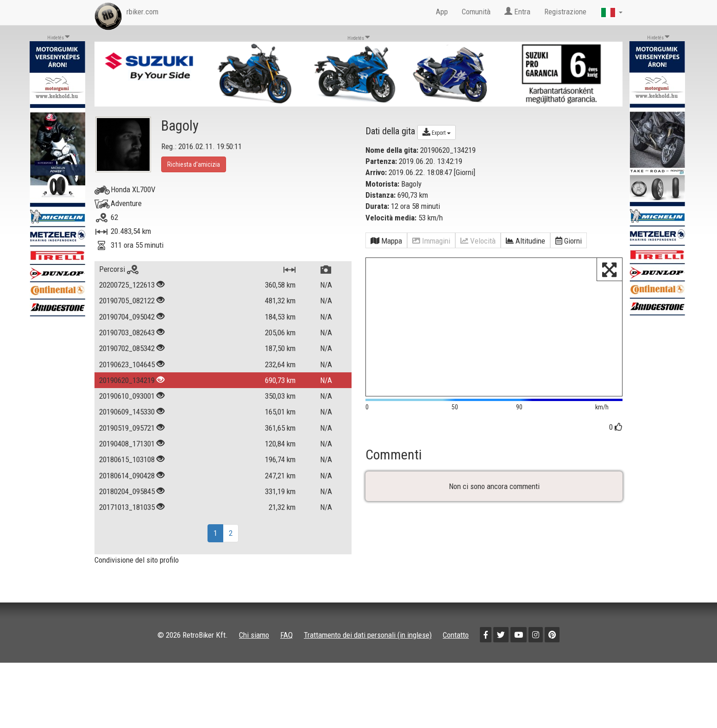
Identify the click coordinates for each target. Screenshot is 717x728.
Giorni (465, 172)
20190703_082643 (127, 333)
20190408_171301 (127, 444)
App (442, 12)
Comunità (476, 12)
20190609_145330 (127, 412)
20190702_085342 (127, 348)
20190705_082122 (127, 301)
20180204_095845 (127, 491)
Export (437, 132)
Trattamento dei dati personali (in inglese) (368, 635)
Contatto (456, 635)
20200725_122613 (127, 285)
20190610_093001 (127, 396)
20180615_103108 (127, 459)
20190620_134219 (127, 380)
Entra (517, 12)
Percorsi (119, 269)
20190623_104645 (127, 364)
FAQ (286, 635)
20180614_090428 (127, 476)
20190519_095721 (127, 428)
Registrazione (565, 12)
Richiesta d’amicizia (194, 164)
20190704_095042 (127, 317)
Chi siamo (254, 635)
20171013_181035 (127, 507)
